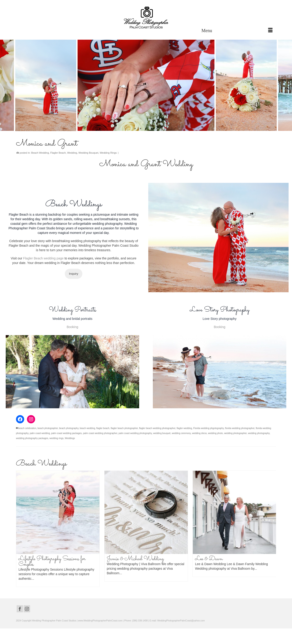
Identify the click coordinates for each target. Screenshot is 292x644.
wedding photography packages (32, 438)
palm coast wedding (40, 433)
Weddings (70, 438)
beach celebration (27, 428)
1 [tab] (135, 129)
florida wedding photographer (240, 428)
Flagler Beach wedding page (43, 258)
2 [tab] (141, 129)
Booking (72, 327)
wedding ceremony (181, 433)
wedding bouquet (162, 433)
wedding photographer (235, 433)
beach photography (69, 428)
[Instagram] (27, 609)
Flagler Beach (58, 153)
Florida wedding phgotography (209, 428)
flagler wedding (184, 428)
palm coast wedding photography (135, 433)
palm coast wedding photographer (100, 433)
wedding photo (215, 433)
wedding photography (259, 433)
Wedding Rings (108, 153)
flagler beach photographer (124, 428)
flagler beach (103, 428)
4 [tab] (151, 129)
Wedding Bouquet (88, 153)
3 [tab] (146, 129)
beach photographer (48, 428)
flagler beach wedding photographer (157, 428)
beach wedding (87, 428)
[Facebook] (20, 609)
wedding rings (57, 438)
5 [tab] (157, 129)
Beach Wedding (40, 153)
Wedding (72, 153)
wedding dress (199, 433)
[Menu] (237, 31)
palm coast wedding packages (66, 433)
